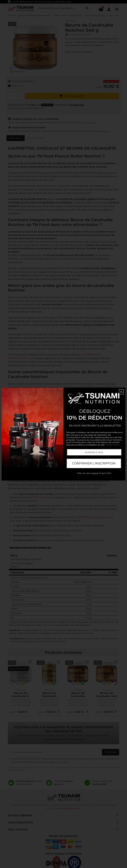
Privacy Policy (112, 445)
